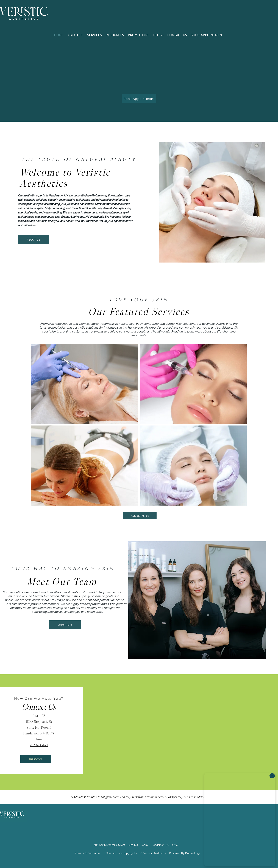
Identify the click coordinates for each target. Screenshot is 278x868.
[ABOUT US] (34, 240)
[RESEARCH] (36, 759)
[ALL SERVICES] (140, 516)
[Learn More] (65, 625)
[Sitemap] (111, 853)
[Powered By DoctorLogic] (185, 853)
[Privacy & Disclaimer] (88, 853)
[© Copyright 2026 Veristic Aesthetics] (143, 853)
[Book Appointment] (139, 99)
